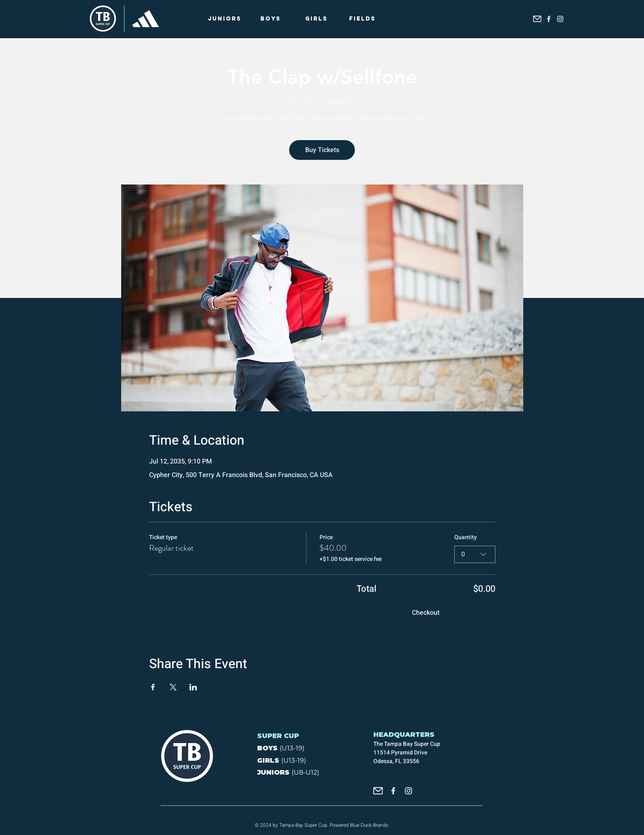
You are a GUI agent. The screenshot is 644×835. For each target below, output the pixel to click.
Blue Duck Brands (369, 825)
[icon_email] (537, 19)
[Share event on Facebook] (153, 687)
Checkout (426, 613)
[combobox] (475, 554)
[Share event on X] (173, 687)
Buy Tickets (322, 150)
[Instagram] (560, 19)
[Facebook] (549, 19)
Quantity (466, 537)
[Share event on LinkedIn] (193, 687)
